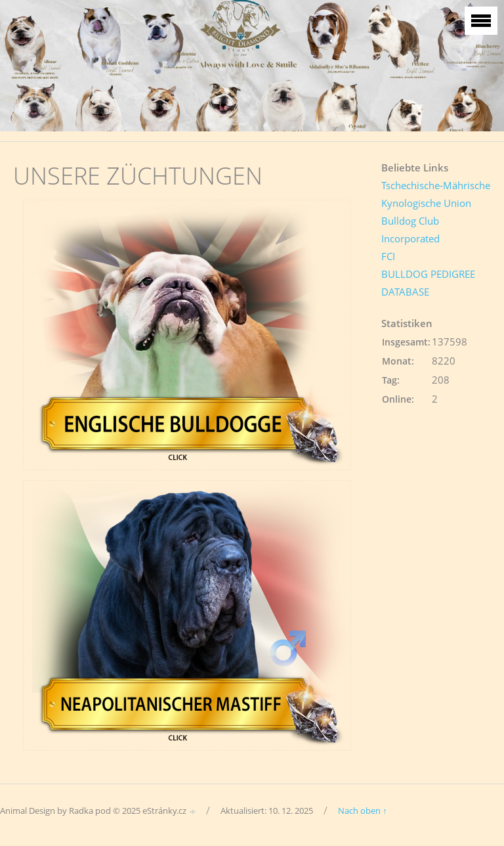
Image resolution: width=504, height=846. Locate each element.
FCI (388, 256)
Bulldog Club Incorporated (410, 230)
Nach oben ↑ (363, 811)
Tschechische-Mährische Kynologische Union (436, 194)
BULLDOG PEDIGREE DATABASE (428, 283)
